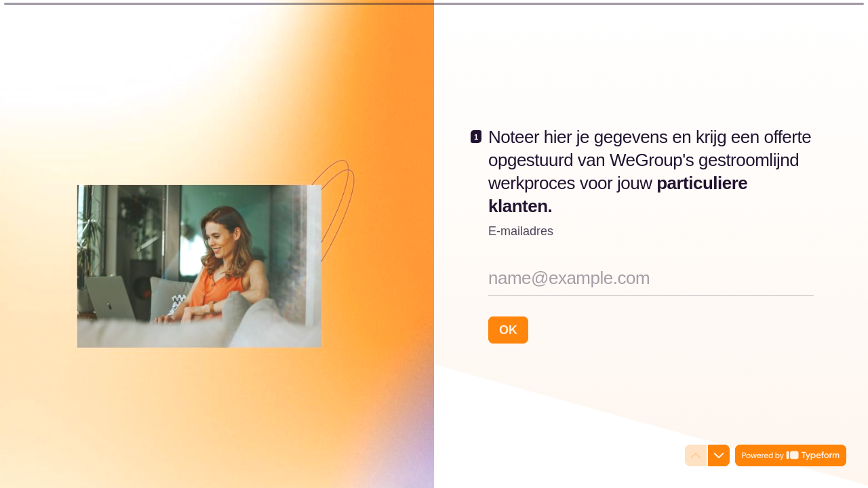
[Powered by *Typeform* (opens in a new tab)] (791, 455)
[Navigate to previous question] (696, 455)
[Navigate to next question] (719, 455)
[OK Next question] (508, 329)
